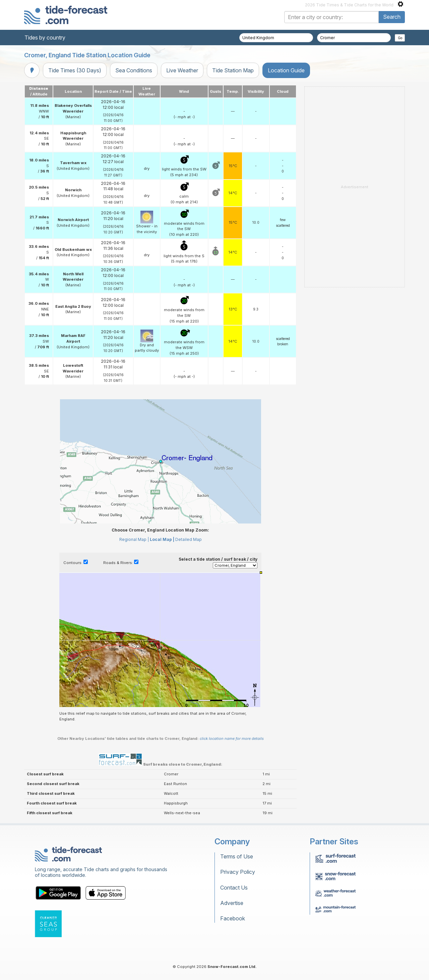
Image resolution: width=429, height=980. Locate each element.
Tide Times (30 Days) (75, 70)
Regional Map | (134, 539)
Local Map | (162, 539)
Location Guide (286, 70)
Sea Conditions (134, 70)
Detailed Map (189, 539)
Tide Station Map (233, 70)
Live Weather (182, 70)
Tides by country (45, 38)
